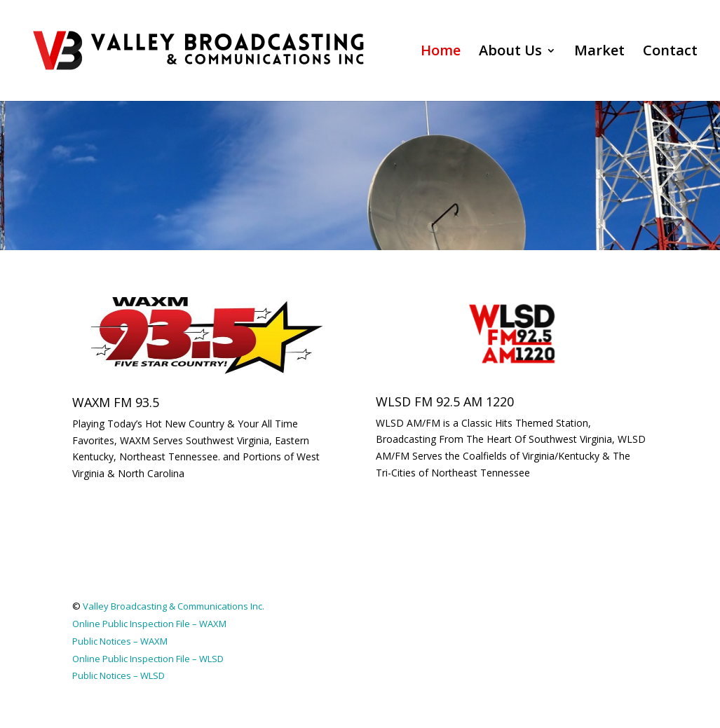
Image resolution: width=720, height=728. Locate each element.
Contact (670, 53)
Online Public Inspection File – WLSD (148, 659)
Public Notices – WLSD (118, 675)
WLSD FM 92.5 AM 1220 (445, 401)
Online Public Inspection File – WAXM (149, 624)
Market (599, 53)
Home (441, 53)
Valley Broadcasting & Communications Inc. (174, 606)
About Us (510, 53)
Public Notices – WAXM (120, 641)
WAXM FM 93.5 (116, 402)
